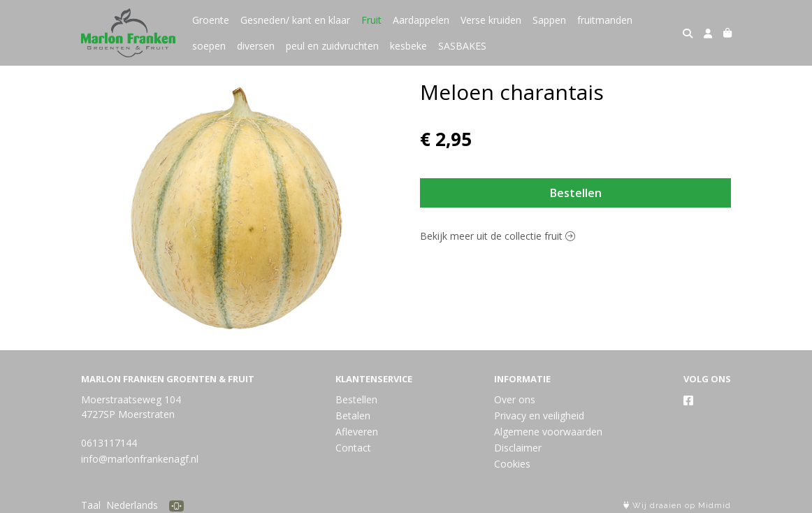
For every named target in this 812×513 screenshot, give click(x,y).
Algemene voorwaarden (548, 432)
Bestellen (576, 193)
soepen (209, 46)
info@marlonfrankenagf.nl (140, 459)
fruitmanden (605, 20)
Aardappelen (421, 20)
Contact (353, 448)
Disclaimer (518, 448)
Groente (211, 20)
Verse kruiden (491, 20)
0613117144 (109, 443)
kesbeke (408, 46)
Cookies (512, 464)
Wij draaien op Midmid (677, 506)
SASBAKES (462, 46)
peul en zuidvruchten (332, 46)
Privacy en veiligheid (539, 416)
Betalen (353, 416)
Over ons (515, 399)
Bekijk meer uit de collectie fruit (498, 236)
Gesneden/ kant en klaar (295, 20)
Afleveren (357, 432)
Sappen (549, 20)
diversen (256, 46)
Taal (91, 505)
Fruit (371, 20)
